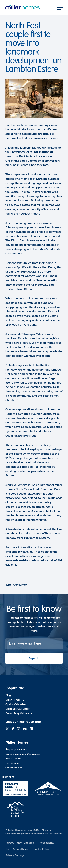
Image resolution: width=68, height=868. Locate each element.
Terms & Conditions (17, 849)
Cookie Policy (41, 849)
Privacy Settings (15, 855)
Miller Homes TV (15, 700)
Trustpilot (8, 777)
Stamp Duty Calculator (19, 713)
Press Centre (13, 758)
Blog (8, 695)
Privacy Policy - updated (20, 843)
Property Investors (16, 749)
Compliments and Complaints (23, 754)
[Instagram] (19, 729)
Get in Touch (13, 763)
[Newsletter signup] (34, 644)
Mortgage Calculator (17, 709)
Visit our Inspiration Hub (23, 722)
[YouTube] (25, 729)
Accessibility (47, 843)
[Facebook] (13, 729)
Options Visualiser (16, 704)
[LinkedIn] (31, 729)
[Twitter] (7, 729)
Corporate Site (14, 767)
